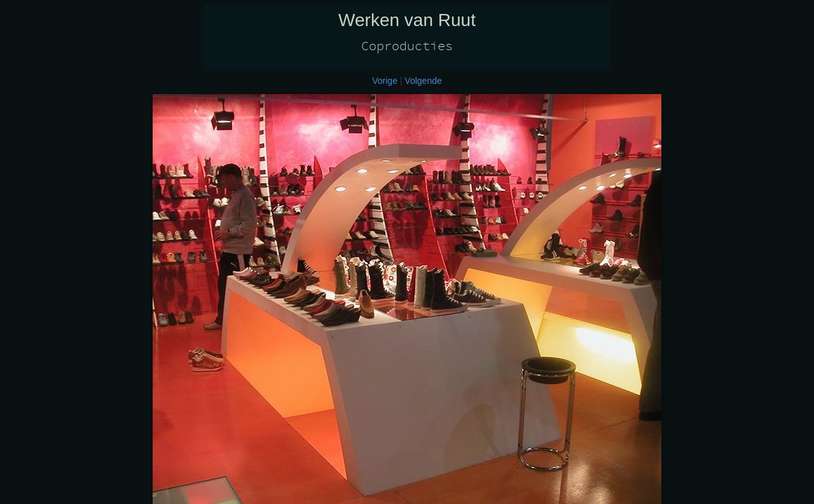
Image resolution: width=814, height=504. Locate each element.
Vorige (385, 81)
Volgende (423, 81)
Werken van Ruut (407, 20)
